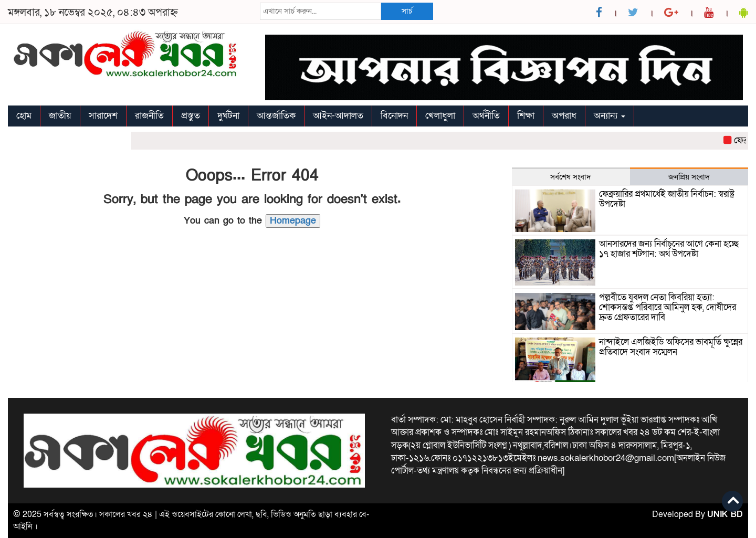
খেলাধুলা (440, 116)
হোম (24, 116)
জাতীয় (60, 116)
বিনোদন (394, 116)
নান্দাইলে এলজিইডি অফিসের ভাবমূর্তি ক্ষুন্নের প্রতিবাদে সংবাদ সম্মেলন (671, 347)
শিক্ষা (526, 116)
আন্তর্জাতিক (276, 116)
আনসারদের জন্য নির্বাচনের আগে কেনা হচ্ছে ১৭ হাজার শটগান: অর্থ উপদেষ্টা (669, 249)
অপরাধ (564, 116)
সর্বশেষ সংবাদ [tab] (571, 177)
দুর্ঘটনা (228, 116)
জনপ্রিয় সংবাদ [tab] (689, 177)
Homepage (293, 221)
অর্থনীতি (486, 116)
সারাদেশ (103, 116)
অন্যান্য (610, 116)
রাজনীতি (149, 116)
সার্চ (407, 11)
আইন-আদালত (338, 116)
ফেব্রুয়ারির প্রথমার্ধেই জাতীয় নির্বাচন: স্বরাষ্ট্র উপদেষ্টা (667, 199)
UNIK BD (725, 514)
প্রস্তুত (191, 116)
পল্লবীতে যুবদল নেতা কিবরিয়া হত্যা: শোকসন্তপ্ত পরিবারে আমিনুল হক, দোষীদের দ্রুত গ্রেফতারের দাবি (668, 307)
